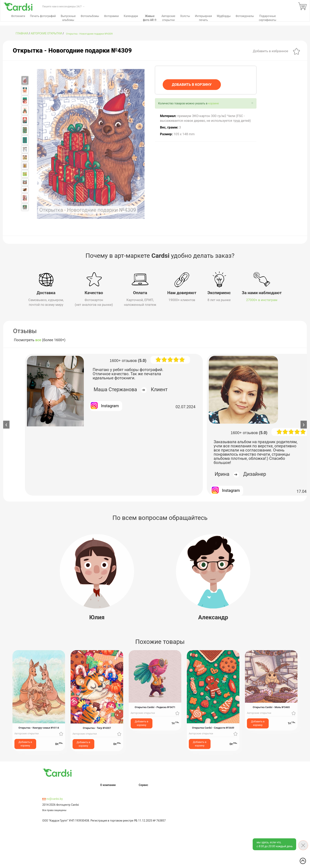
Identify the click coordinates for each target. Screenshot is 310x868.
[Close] (252, 103)
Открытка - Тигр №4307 (97, 728)
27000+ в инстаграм (262, 300)
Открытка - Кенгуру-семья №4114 (39, 728)
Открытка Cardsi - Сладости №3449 (213, 728)
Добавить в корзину (25, 744)
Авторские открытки (46, 33)
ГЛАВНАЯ (22, 33)
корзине (214, 103)
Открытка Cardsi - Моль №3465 (271, 707)
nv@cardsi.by (53, 799)
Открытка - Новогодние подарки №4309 (89, 34)
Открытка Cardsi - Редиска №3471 (155, 707)
